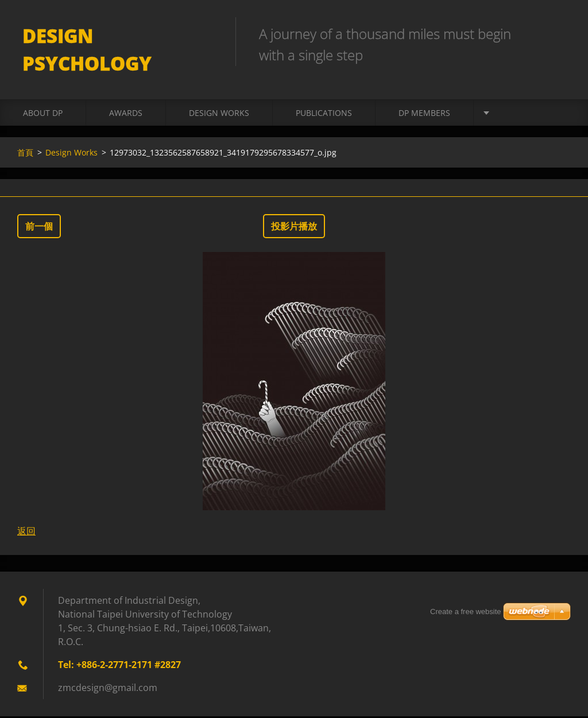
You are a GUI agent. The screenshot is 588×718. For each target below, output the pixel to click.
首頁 (25, 154)
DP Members (424, 115)
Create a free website (466, 612)
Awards (126, 115)
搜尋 (558, 33)
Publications (324, 115)
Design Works (219, 115)
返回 (26, 533)
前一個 (39, 228)
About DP (43, 115)
